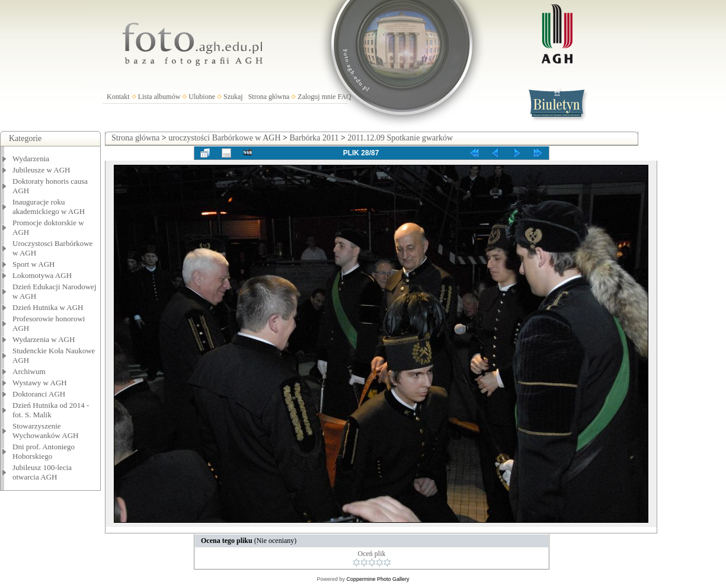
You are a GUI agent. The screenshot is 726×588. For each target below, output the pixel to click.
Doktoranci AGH (39, 394)
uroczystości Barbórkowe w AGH (224, 138)
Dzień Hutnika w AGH (48, 307)
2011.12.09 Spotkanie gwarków (400, 138)
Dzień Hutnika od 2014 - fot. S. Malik (51, 410)
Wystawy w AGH (40, 383)
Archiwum (29, 371)
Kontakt (118, 97)
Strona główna (269, 97)
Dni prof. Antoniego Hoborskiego (44, 451)
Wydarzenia (31, 159)
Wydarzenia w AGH (44, 339)
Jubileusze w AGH (41, 170)
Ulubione (202, 97)
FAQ (345, 97)
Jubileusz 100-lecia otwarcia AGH (42, 472)
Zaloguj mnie (316, 97)
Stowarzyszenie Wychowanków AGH (46, 431)
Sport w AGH (34, 264)
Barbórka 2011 (314, 138)
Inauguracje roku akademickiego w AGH (49, 207)
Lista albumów (159, 97)
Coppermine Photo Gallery (378, 579)
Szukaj (233, 97)
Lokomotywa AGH (42, 275)
